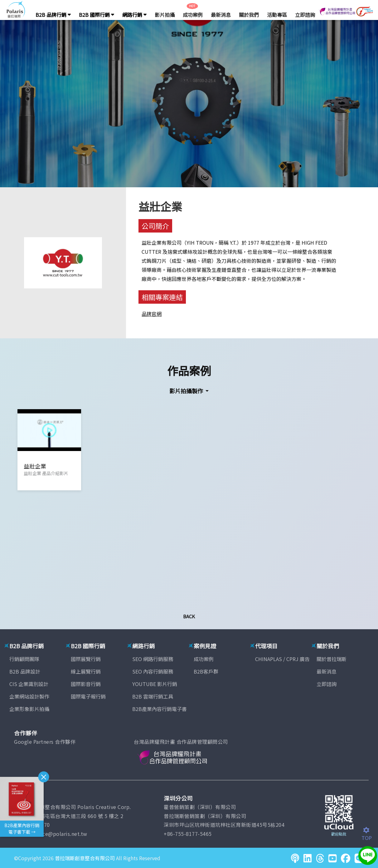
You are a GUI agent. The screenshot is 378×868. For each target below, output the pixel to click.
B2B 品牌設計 (25, 671)
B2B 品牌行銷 (53, 15)
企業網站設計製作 (29, 696)
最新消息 (221, 15)
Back (189, 616)
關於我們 (249, 15)
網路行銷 (134, 15)
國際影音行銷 (86, 684)
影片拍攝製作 (187, 391)
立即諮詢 (305, 15)
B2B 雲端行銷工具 (153, 696)
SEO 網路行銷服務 (153, 659)
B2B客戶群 (206, 671)
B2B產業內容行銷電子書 (160, 709)
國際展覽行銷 (86, 659)
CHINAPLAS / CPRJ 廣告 (282, 659)
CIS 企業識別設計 (29, 684)
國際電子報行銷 (88, 696)
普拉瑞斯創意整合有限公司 (85, 858)
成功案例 (193, 15)
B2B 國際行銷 (97, 15)
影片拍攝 (165, 15)
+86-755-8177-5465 (188, 834)
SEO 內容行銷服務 (153, 671)
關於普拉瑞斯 (332, 659)
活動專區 (277, 15)
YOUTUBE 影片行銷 (155, 684)
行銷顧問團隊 (24, 659)
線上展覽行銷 (86, 671)
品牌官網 (152, 314)
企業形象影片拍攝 (29, 709)
